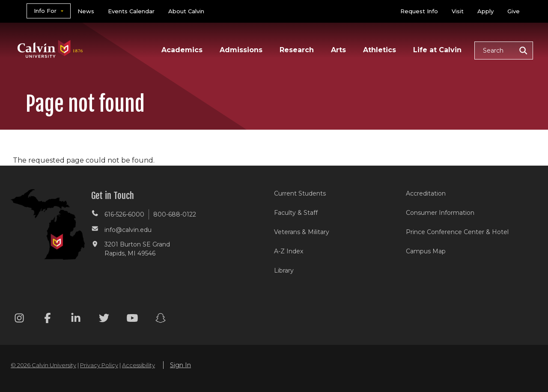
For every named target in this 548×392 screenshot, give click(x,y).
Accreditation (426, 193)
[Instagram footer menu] (19, 319)
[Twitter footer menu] (104, 319)
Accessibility (138, 365)
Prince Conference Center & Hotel (457, 232)
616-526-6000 (124, 214)
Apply (485, 11)
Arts (338, 50)
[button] (504, 50)
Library (284, 270)
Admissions (241, 50)
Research (297, 50)
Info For (45, 11)
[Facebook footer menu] (48, 319)
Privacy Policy (99, 365)
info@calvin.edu (128, 230)
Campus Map (426, 251)
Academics (182, 50)
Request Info (419, 11)
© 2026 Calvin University (43, 365)
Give (514, 11)
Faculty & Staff (296, 213)
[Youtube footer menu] (132, 319)
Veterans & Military (302, 232)
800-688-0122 (175, 214)
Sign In (180, 365)
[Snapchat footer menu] (161, 319)
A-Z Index (289, 251)
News (86, 11)
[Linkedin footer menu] (76, 319)
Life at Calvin (437, 50)
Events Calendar (131, 11)
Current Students (300, 193)
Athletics (380, 50)
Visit (458, 11)
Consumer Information (440, 213)
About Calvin (186, 11)
